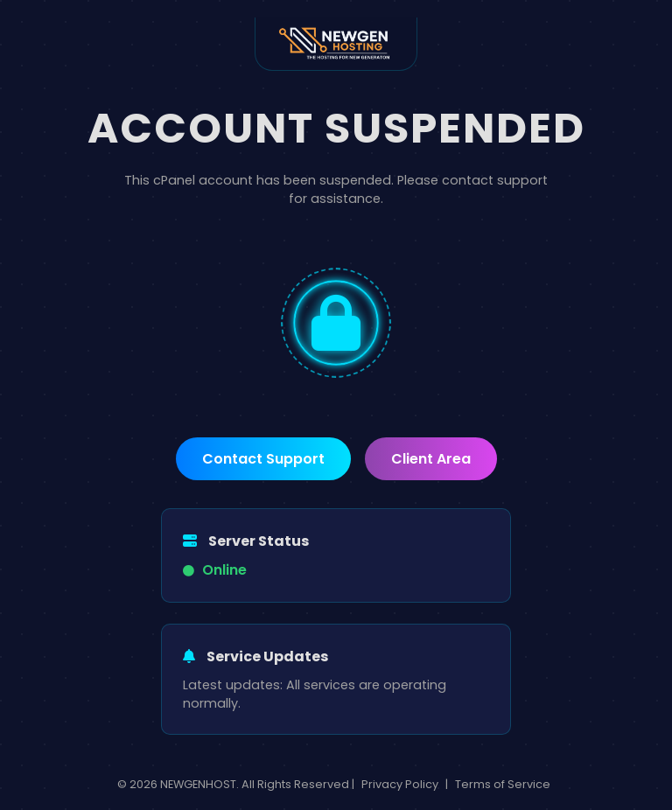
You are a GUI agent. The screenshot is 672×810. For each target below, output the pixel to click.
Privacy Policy (400, 784)
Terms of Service (503, 784)
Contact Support (263, 459)
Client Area (431, 459)
